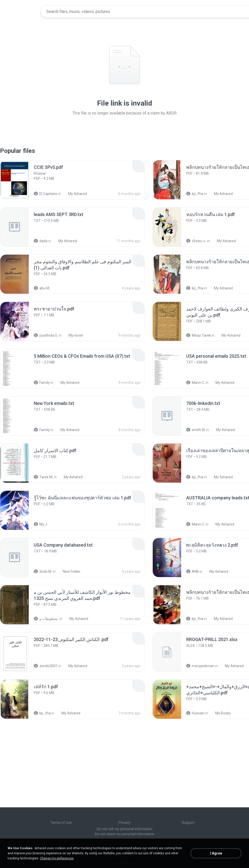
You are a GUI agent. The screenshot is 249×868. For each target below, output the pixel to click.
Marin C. (196, 383)
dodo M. (43, 571)
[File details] (20, 180)
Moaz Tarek (199, 335)
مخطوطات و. (46, 619)
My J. (41, 524)
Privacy (124, 823)
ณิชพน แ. (196, 241)
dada (41, 241)
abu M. (42, 288)
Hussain (195, 713)
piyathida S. (46, 335)
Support (188, 823)
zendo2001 (46, 666)
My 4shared (75, 194)
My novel (73, 335)
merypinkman (200, 666)
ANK (192, 571)
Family (42, 383)
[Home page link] (21, 12)
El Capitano (46, 194)
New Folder (69, 571)
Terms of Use (61, 823)
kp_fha (195, 194)
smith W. (196, 430)
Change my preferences (57, 858)
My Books (220, 713)
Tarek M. (43, 477)
